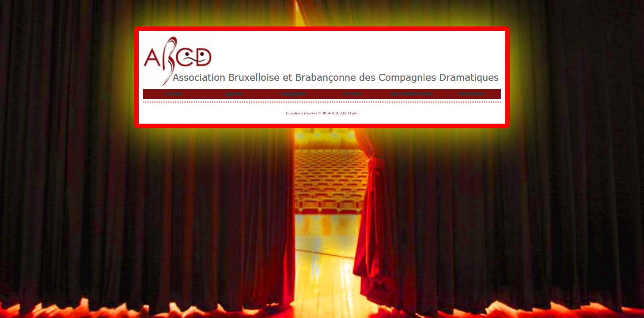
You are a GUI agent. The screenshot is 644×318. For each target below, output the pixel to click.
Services (352, 94)
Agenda (233, 94)
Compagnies (292, 94)
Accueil (173, 94)
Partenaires (471, 94)
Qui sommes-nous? (411, 94)
